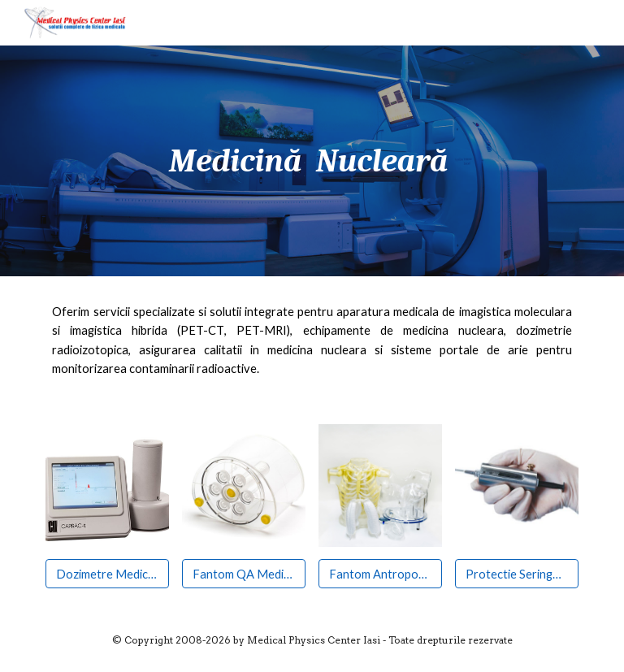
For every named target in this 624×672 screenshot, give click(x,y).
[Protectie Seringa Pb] (516, 574)
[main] (312, 161)
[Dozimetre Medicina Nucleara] (107, 574)
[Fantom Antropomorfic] (380, 574)
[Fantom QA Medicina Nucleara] (243, 574)
